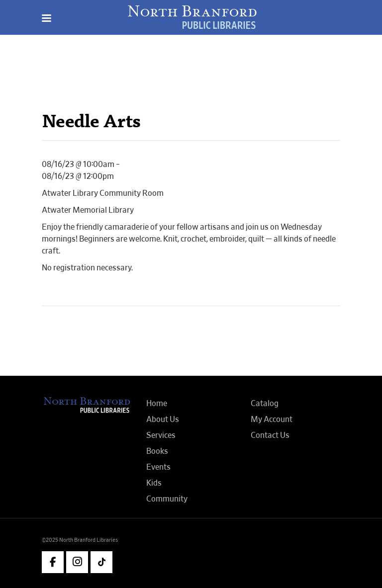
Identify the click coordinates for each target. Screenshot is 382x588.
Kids (154, 483)
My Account (272, 420)
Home (157, 404)
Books (157, 451)
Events (158, 467)
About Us (163, 420)
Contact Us (270, 435)
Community (167, 499)
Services (161, 435)
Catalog (265, 404)
